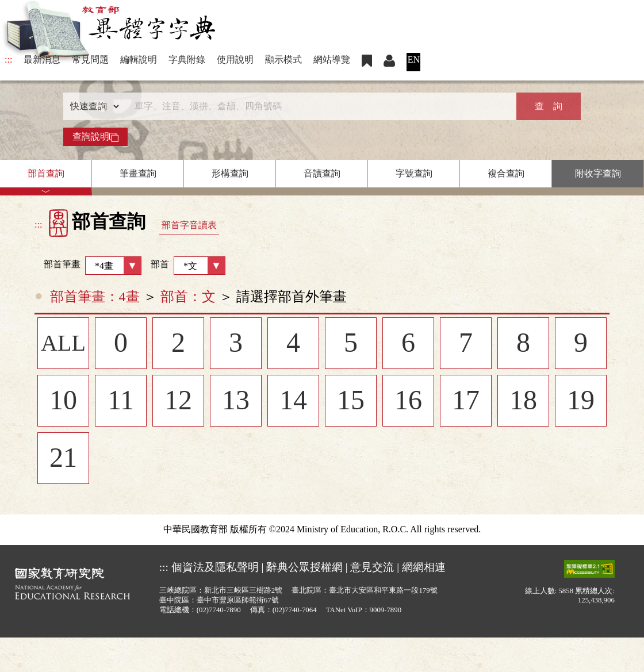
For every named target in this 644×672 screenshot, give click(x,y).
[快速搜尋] (318, 106)
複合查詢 (506, 173)
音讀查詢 (322, 173)
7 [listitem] (466, 344)
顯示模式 (283, 59)
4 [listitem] (293, 344)
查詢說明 (95, 137)
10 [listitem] (63, 401)
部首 (188, 266)
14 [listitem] (293, 401)
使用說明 (235, 59)
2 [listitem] (178, 344)
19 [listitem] (581, 401)
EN (414, 59)
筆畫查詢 (138, 173)
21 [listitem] (63, 459)
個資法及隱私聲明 (215, 567)
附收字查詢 (598, 173)
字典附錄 (187, 59)
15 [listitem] (351, 401)
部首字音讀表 (189, 225)
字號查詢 (414, 173)
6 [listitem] (408, 344)
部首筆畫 (88, 266)
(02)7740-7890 (219, 610)
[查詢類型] (92, 106)
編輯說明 (139, 59)
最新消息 (42, 59)
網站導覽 (332, 59)
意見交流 (372, 567)
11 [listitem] (121, 401)
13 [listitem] (236, 401)
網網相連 (424, 567)
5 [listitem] (351, 344)
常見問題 (90, 59)
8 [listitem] (523, 344)
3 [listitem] (236, 344)
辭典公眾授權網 (304, 567)
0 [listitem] (121, 344)
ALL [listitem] (63, 344)
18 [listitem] (523, 401)
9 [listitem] (581, 344)
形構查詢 (230, 173)
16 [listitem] (408, 401)
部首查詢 (46, 173)
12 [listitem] (178, 401)
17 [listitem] (466, 401)
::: (8, 59)
